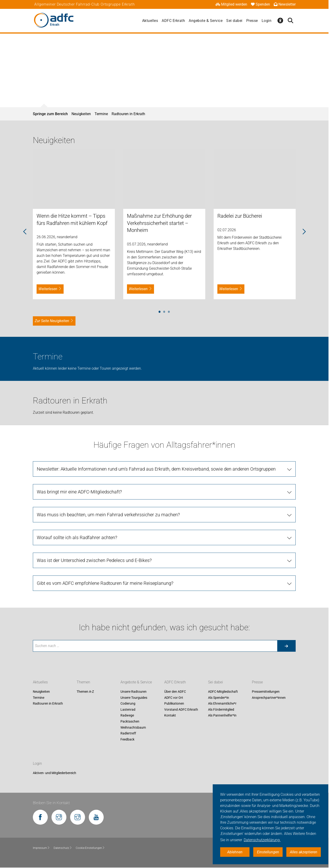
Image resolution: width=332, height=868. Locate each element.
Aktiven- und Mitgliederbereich (55, 773)
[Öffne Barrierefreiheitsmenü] (280, 21)
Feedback (127, 739)
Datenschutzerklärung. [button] (262, 840)
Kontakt (170, 716)
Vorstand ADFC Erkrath (181, 710)
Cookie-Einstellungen (90, 848)
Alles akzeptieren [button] (304, 852)
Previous (25, 232)
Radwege (127, 716)
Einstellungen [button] (268, 852)
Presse (252, 21)
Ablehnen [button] (235, 852)
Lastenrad (128, 710)
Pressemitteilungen (266, 692)
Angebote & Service (206, 21)
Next (304, 232)
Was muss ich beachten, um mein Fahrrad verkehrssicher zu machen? (108, 515)
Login (267, 21)
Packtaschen (130, 721)
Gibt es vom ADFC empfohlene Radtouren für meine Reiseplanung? (105, 583)
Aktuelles (150, 21)
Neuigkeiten (81, 114)
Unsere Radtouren (133, 692)
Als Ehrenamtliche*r (222, 704)
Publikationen (174, 704)
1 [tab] (160, 311)
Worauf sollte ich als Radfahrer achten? (77, 537)
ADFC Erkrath (173, 21)
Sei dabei (234, 21)
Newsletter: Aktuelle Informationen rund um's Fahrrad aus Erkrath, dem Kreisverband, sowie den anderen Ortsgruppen (156, 469)
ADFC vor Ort (174, 698)
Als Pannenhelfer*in (222, 716)
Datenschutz (63, 848)
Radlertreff (128, 734)
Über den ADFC (175, 692)
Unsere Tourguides (134, 698)
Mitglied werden (231, 4)
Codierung (128, 704)
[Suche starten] (286, 646)
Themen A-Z (85, 692)
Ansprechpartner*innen (269, 698)
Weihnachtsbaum (133, 727)
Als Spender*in (219, 698)
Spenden (260, 4)
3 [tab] (169, 311)
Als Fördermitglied (221, 710)
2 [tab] (164, 311)
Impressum (41, 848)
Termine (101, 114)
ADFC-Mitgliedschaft (223, 692)
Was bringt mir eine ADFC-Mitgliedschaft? (79, 492)
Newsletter (285, 4)
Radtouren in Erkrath (128, 114)
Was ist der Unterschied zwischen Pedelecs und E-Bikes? (94, 560)
